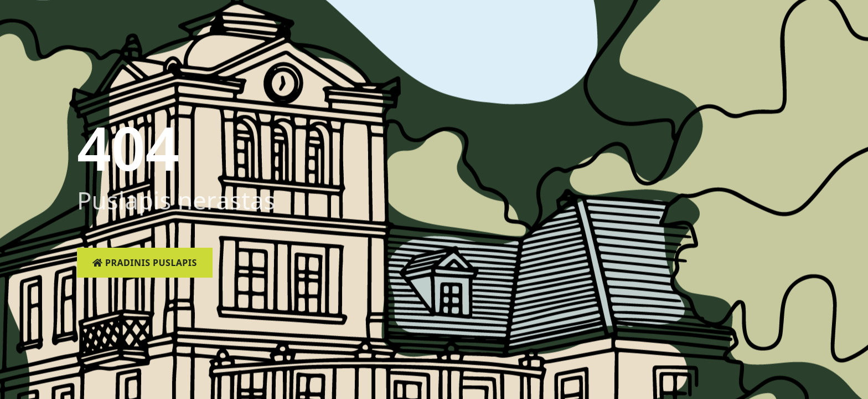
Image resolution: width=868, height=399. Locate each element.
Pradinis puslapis (145, 263)
